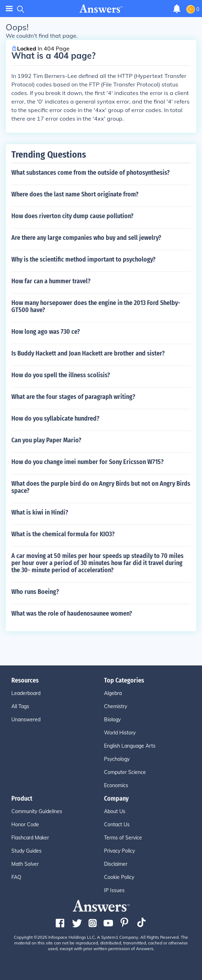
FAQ (16, 877)
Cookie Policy (119, 877)
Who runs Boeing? (35, 592)
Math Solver (25, 864)
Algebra (113, 693)
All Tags (20, 706)
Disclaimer (116, 864)
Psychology (117, 759)
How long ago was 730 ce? (46, 332)
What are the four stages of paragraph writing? (73, 397)
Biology (112, 720)
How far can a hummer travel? (51, 281)
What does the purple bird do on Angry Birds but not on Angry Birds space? (101, 487)
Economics (116, 785)
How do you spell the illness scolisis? (61, 375)
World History (120, 733)
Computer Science (125, 772)
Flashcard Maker (30, 838)
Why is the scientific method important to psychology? (83, 259)
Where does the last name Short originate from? (75, 194)
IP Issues (114, 890)
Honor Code (25, 824)
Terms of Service (123, 838)
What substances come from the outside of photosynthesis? (91, 173)
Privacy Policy (119, 851)
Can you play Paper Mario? (46, 440)
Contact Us (117, 824)
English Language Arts (130, 746)
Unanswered (26, 720)
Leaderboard (26, 693)
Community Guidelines (37, 811)
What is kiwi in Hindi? (40, 512)
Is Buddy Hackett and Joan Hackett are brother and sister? (88, 353)
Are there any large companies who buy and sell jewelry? (86, 238)
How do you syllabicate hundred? (55, 418)
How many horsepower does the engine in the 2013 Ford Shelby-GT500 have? (96, 306)
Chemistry (116, 706)
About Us (115, 811)
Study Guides (26, 851)
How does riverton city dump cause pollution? (72, 216)
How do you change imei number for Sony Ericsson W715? (88, 462)
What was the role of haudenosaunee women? (72, 613)
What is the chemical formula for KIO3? (63, 534)
